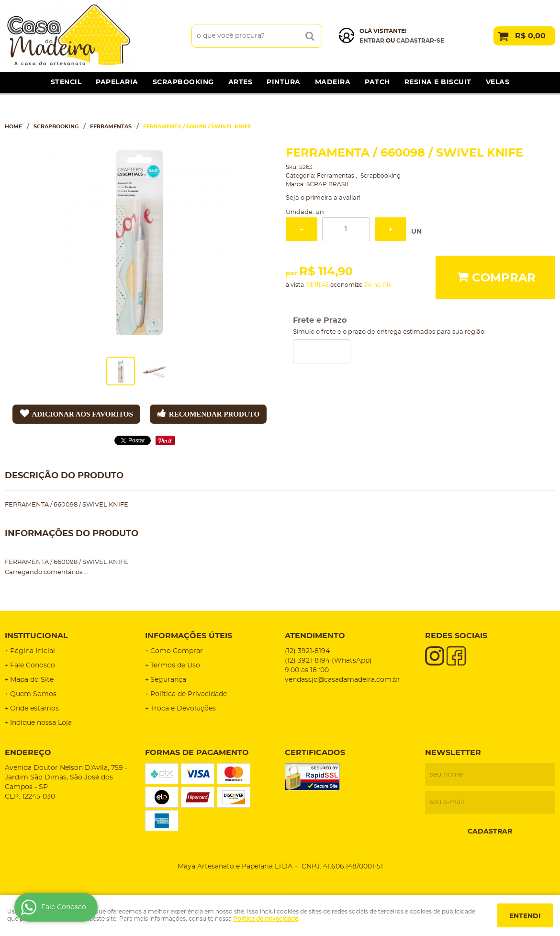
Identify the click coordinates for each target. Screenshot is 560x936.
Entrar (372, 41)
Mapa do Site (32, 680)
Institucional (36, 636)
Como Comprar (177, 651)
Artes (241, 82)
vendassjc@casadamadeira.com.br (342, 680)
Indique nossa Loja (41, 723)
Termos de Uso (175, 665)
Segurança (168, 680)
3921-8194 (307, 651)
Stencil (66, 82)
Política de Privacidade (189, 694)
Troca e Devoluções (183, 709)
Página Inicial (33, 651)
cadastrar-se (420, 41)
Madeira (333, 82)
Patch (377, 82)
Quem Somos (33, 694)
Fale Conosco (33, 665)
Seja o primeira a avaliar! (323, 198)
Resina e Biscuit (438, 82)
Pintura (284, 82)
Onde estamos (34, 709)
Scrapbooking (183, 82)
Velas (498, 82)
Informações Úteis (189, 636)
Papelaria (117, 82)
